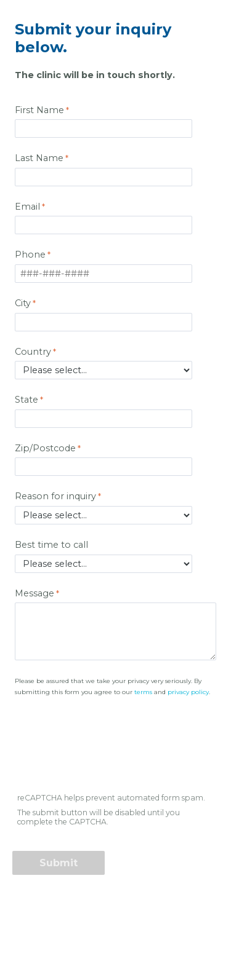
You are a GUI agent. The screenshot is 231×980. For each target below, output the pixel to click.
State (26, 400)
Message (34, 593)
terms (143, 692)
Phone (30, 255)
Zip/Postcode (45, 448)
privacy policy (188, 692)
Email (27, 207)
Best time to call (53, 545)
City (23, 303)
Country (33, 352)
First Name (39, 110)
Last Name (39, 158)
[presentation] (107, 751)
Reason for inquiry (55, 496)
